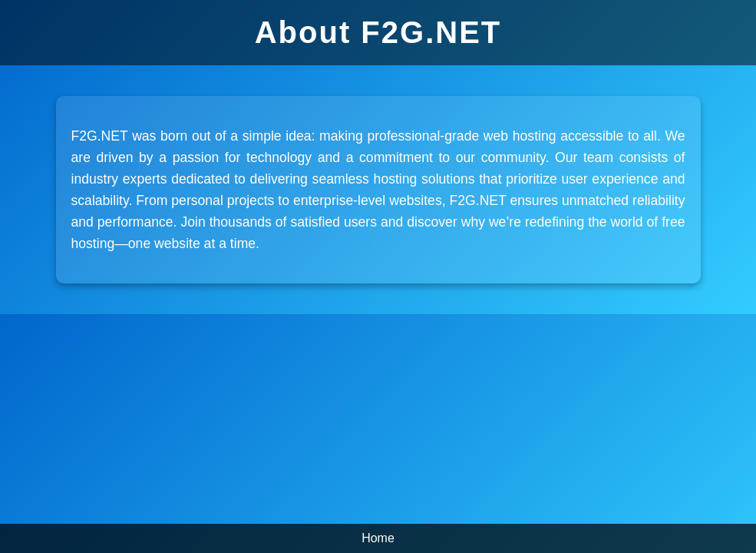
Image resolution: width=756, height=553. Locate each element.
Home (378, 538)
